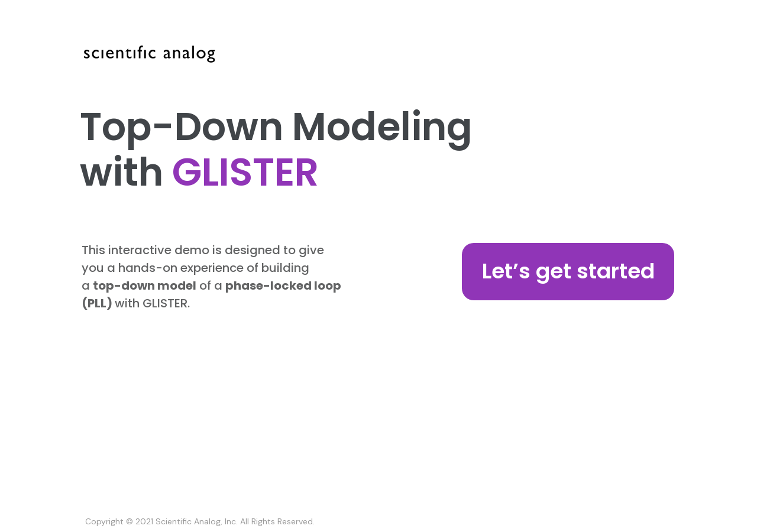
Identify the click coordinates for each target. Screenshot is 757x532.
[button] (568, 272)
